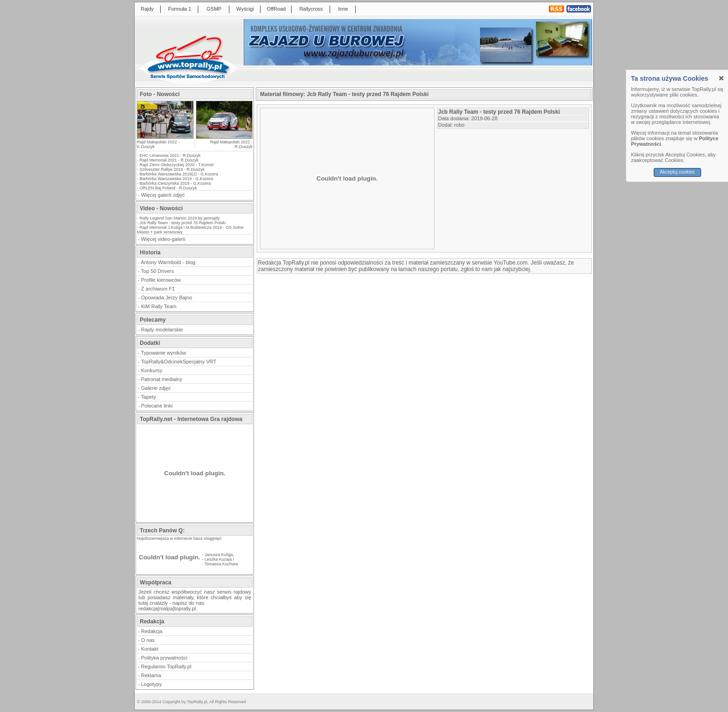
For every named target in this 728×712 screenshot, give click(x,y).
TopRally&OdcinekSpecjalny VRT (179, 362)
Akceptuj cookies (677, 172)
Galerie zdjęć (156, 388)
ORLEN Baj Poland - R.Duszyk (169, 188)
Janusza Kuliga (219, 555)
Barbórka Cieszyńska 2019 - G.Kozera (175, 183)
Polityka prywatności (164, 658)
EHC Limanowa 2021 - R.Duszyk (170, 155)
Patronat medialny (162, 379)
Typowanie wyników (164, 353)
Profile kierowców (161, 280)
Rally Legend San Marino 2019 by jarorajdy (180, 218)
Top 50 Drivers (158, 271)
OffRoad (276, 9)
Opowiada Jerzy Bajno (167, 298)
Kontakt (150, 649)
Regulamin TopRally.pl (166, 667)
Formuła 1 (180, 9)
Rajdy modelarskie (162, 330)
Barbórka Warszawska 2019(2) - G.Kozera (179, 174)
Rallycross (311, 9)
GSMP (214, 9)
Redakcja (152, 631)
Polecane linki (157, 406)
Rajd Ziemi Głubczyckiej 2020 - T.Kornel (177, 165)
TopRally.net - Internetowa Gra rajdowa (191, 419)
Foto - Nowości (160, 94)
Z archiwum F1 (158, 289)
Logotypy (152, 684)
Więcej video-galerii (163, 239)
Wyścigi (245, 9)
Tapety (149, 397)
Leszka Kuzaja (218, 559)
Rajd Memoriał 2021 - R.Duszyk (169, 160)
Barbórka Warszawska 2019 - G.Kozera (176, 179)
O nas (148, 640)
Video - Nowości (161, 208)
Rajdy (147, 9)
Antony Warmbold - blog (168, 262)
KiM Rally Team (159, 306)
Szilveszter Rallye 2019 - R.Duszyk (172, 169)
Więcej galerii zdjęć (163, 195)
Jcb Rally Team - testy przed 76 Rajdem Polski (183, 223)
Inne (343, 9)
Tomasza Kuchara (221, 564)
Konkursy (152, 370)
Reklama (151, 675)
